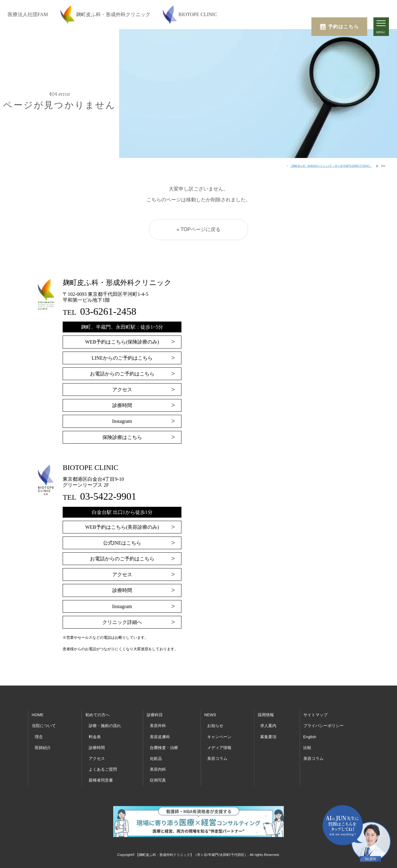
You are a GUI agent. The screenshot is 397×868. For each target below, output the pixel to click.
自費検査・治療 (164, 748)
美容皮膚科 (160, 737)
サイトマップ (315, 715)
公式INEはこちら (122, 543)
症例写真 (158, 780)
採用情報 (266, 715)
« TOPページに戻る (198, 229)
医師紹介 (43, 748)
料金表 (95, 737)
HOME (38, 715)
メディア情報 (219, 748)
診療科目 (155, 715)
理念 (39, 737)
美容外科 (158, 726)
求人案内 (268, 726)
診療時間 (122, 405)
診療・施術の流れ (105, 726)
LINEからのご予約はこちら (122, 358)
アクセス (122, 390)
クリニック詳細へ (122, 622)
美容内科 (158, 769)
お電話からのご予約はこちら (122, 374)
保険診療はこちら (122, 437)
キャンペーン (219, 737)
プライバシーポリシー (323, 726)
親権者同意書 (101, 780)
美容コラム (217, 758)
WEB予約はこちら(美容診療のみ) (122, 527)
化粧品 (156, 758)
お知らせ (215, 726)
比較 (307, 748)
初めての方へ (97, 715)
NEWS (210, 715)
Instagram (122, 421)
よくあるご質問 (103, 769)
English (310, 737)
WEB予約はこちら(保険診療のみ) (122, 342)
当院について (44, 726)
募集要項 (268, 737)
